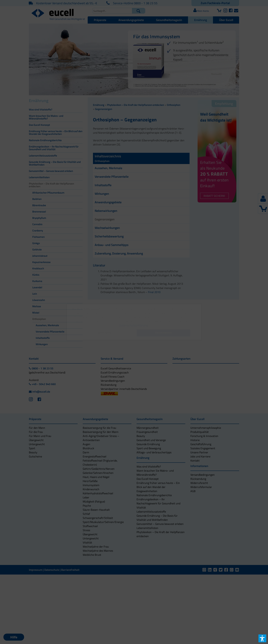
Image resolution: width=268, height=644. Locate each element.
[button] (105, 333)
